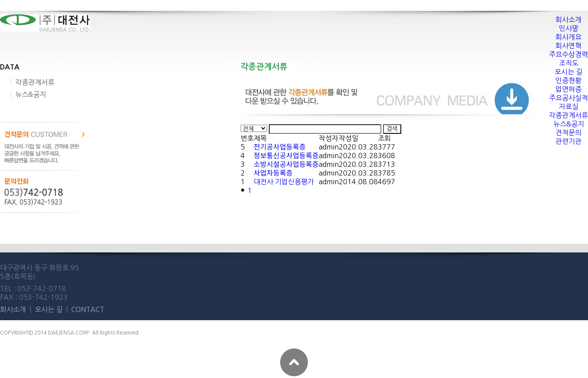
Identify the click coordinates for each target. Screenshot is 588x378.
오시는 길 (50, 309)
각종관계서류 (35, 82)
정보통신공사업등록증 (286, 156)
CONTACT (88, 309)
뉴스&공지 (31, 94)
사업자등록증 (273, 173)
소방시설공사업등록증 (286, 164)
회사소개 (14, 309)
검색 (392, 129)
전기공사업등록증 (280, 147)
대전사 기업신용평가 (284, 182)
